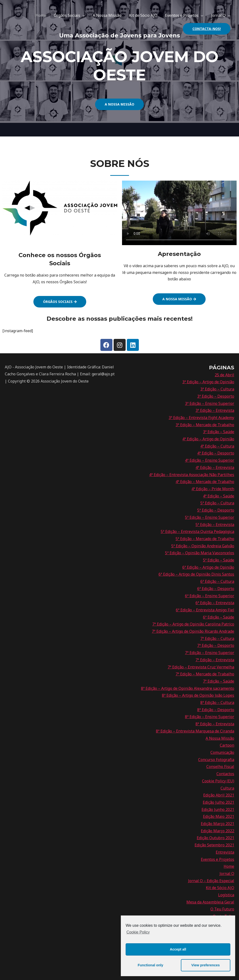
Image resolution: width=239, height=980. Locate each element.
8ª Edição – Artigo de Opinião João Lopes (198, 695)
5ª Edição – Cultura (217, 503)
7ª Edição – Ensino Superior (210, 653)
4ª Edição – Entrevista (215, 467)
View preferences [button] (206, 965)
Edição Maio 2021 (219, 816)
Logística (226, 895)
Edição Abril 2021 (219, 795)
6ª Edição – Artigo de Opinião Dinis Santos (196, 574)
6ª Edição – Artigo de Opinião (208, 567)
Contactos (225, 774)
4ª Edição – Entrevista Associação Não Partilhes (192, 475)
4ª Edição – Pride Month (213, 489)
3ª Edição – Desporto (216, 396)
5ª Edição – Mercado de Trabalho (205, 539)
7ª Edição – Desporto (216, 645)
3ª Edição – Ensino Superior (210, 403)
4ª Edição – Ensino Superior (210, 460)
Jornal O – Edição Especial (211, 881)
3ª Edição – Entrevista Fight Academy (201, 418)
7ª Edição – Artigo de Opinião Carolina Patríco (193, 624)
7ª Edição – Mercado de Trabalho (205, 674)
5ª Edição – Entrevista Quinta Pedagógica (197, 531)
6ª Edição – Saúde (219, 617)
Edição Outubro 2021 (215, 838)
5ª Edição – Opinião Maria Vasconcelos (200, 553)
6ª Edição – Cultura (217, 581)
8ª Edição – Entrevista (215, 724)
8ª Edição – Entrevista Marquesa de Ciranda (195, 731)
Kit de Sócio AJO (143, 15)
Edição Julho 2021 (218, 802)
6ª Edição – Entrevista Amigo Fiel (205, 610)
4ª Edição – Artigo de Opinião (208, 439)
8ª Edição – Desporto (216, 710)
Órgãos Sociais (67, 15)
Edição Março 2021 (218, 824)
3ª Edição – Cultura (217, 389)
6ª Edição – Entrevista (215, 603)
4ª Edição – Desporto (216, 453)
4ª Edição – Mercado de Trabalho (205, 482)
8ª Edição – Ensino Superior (210, 717)
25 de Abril (224, 375)
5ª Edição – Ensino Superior (210, 517)
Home (41, 15)
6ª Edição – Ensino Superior (210, 596)
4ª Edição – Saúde (219, 496)
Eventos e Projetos (182, 15)
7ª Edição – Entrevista (215, 660)
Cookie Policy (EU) (218, 781)
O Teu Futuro (222, 909)
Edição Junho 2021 (218, 809)
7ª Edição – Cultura (217, 638)
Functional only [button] (150, 965)
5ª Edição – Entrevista (215, 525)
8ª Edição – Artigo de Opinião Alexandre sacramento (188, 688)
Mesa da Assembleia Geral (210, 902)
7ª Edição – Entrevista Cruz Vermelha (201, 667)
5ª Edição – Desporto (216, 510)
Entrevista (225, 852)
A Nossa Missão (107, 15)
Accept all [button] (178, 949)
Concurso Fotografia (216, 760)
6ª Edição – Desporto (216, 589)
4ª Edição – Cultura (217, 446)
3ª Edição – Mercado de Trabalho (205, 425)
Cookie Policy (138, 932)
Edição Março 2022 (218, 831)
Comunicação (222, 752)
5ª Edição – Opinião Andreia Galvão (203, 546)
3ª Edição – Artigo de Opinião (208, 382)
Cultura (227, 788)
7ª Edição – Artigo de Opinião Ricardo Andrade (193, 631)
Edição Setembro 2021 (214, 845)
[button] (119, 104)
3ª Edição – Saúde (219, 432)
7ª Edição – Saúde (219, 681)
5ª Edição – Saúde (219, 560)
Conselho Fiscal (220, 767)
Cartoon (227, 745)
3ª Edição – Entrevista (215, 410)
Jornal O (218, 15)
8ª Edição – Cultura (217, 703)
